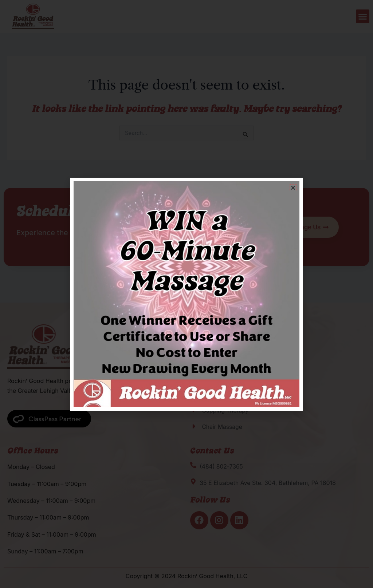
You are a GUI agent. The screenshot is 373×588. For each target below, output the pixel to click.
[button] (293, 188)
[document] (186, 294)
